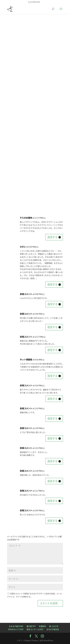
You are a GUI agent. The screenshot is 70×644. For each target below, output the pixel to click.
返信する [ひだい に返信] (52, 284)
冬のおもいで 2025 (16, 629)
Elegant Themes (31, 640)
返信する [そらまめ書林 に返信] (52, 237)
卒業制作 (42, 626)
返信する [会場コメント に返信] (52, 304)
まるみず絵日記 (53, 629)
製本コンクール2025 (35, 629)
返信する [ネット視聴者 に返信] (52, 376)
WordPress (49, 640)
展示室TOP (31, 626)
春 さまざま (54, 626)
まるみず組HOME (16, 626)
